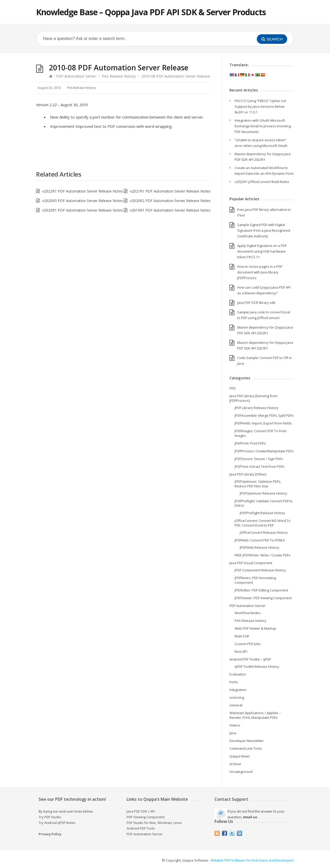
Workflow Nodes (248, 613)
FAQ (233, 388)
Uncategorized (241, 772)
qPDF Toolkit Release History (257, 666)
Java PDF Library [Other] (248, 474)
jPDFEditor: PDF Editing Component (261, 590)
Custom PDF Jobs (248, 644)
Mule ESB (242, 636)
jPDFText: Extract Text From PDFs (260, 466)
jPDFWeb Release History (259, 547)
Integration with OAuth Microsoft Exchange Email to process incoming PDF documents (263, 126)
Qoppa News (240, 756)
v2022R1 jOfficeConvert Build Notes (262, 182)
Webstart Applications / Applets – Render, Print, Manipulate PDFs (255, 715)
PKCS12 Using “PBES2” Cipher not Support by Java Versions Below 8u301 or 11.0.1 (260, 106)
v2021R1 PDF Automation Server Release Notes (170, 191)
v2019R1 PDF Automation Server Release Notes (170, 210)
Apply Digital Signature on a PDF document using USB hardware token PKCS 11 (262, 251)
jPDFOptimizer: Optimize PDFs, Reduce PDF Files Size (258, 484)
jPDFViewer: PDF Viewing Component (263, 598)
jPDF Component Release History (260, 570)
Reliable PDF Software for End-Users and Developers (252, 860)
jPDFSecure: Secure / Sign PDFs (259, 459)
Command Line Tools (246, 748)
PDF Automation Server (76, 76)
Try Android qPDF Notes (57, 823)
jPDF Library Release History (257, 408)
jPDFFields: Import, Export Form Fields (263, 423)
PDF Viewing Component (146, 817)
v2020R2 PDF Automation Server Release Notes (170, 201)
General (236, 705)
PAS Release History (119, 76)
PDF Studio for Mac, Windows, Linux (154, 823)
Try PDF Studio (50, 817)
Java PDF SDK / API (141, 811)
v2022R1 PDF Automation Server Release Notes (83, 191)
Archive (235, 764)
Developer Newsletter (247, 741)
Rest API (241, 652)
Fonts (234, 682)
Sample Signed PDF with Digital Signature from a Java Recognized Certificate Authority (264, 230)
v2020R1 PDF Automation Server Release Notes (83, 210)
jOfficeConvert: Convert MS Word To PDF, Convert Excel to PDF (263, 523)
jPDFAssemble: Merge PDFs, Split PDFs (264, 415)
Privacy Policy (50, 834)
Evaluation (238, 674)
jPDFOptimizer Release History (263, 493)
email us (250, 817)
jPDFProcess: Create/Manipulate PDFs (264, 451)
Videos (235, 725)
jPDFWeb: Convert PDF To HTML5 (260, 540)
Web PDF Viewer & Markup (255, 628)
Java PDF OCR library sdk (256, 303)
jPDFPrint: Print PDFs (250, 443)
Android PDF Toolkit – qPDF (250, 659)
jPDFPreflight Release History (262, 513)
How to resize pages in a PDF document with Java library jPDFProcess (260, 272)
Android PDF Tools (141, 828)
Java (233, 733)
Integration (238, 690)
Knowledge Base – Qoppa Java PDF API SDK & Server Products (151, 12)
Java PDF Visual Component (251, 563)
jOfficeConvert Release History (264, 532)
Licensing (237, 697)
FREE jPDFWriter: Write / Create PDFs (263, 555)
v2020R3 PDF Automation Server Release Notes (83, 201)
